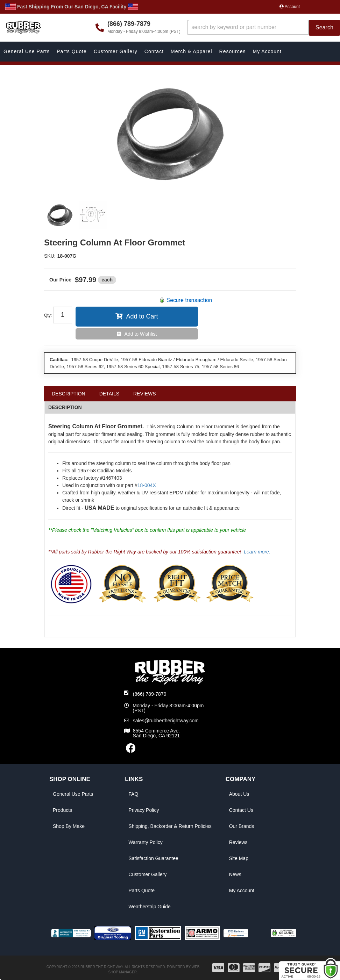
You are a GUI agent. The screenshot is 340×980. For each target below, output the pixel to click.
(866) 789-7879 (150, 694)
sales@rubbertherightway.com (166, 721)
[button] (264, 28)
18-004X (147, 485)
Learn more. (257, 552)
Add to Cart (142, 316)
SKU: (50, 256)
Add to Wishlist (141, 334)
